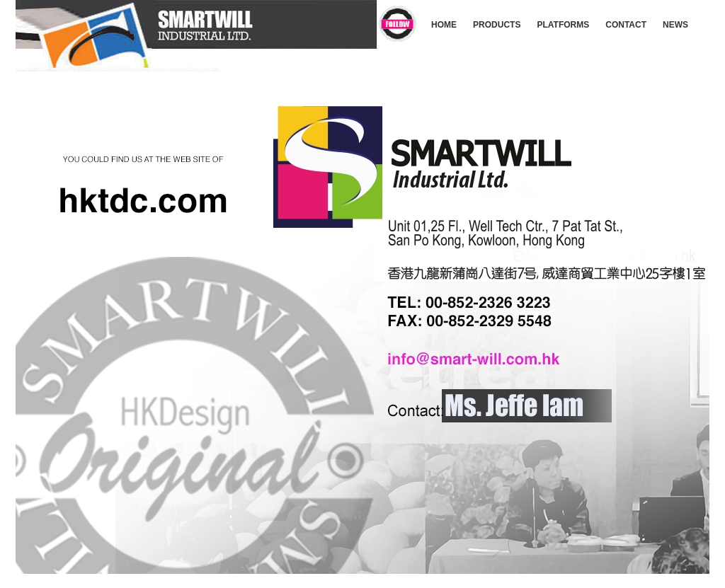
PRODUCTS (497, 25)
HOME (444, 25)
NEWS (675, 25)
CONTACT (626, 25)
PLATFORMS (563, 25)
